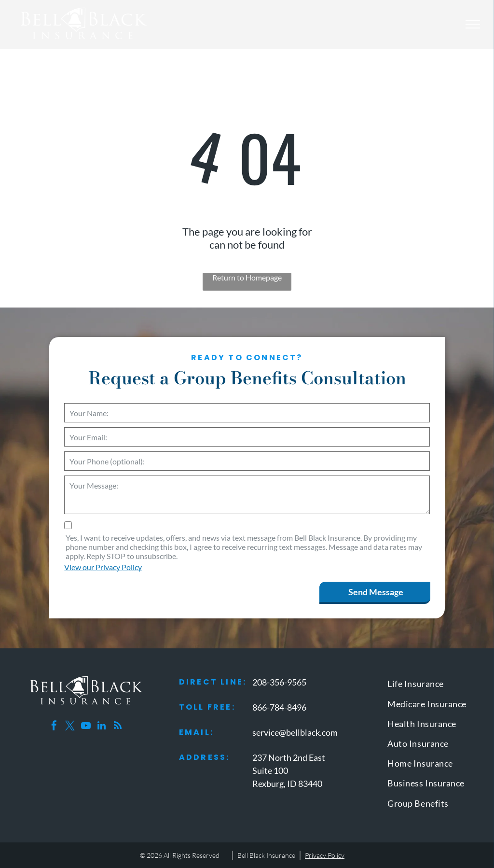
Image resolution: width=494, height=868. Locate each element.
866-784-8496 (279, 707)
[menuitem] (432, 686)
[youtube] (86, 727)
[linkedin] (102, 727)
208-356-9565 (279, 682)
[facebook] (54, 727)
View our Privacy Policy (103, 567)
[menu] (473, 24)
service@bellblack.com (295, 732)
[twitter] (70, 727)
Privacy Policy (325, 855)
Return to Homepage (247, 277)
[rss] (118, 727)
